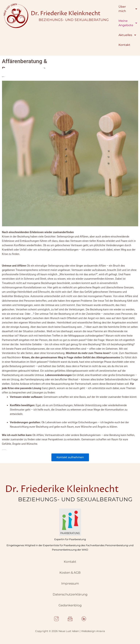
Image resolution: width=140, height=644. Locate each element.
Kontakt (70, 562)
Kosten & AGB (70, 573)
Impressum (70, 583)
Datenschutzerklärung (70, 594)
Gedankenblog (70, 605)
